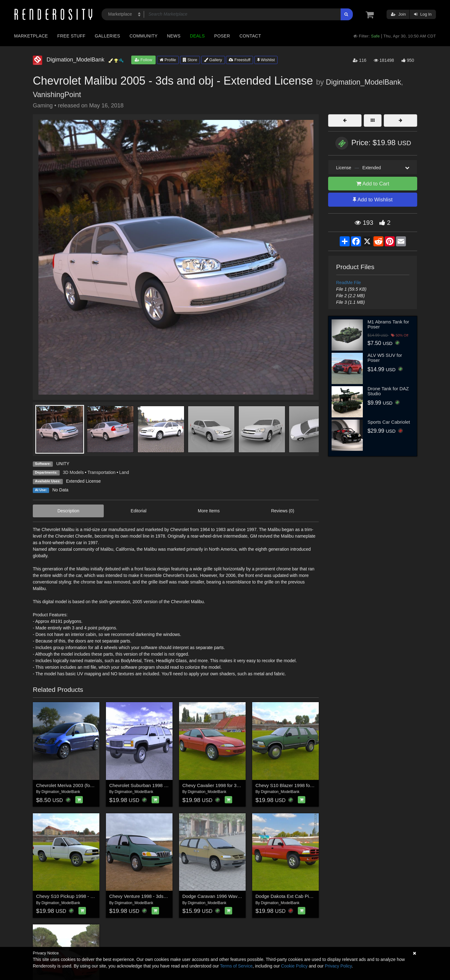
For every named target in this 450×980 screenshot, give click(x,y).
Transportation (102, 472)
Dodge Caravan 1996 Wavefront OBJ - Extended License (242, 896)
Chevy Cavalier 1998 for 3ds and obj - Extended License (241, 785)
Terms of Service (236, 966)
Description (68, 511)
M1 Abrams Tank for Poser (388, 324)
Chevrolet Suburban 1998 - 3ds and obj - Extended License (171, 785)
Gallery (213, 60)
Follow (143, 60)
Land (124, 472)
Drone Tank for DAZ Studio (388, 391)
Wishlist (266, 60)
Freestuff (240, 60)
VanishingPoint (57, 95)
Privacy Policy (338, 966)
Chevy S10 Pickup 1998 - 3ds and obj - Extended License (96, 896)
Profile (168, 60)
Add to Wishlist (373, 200)
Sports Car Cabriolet (389, 422)
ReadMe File (349, 283)
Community (144, 36)
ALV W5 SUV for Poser (385, 358)
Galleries (107, 36)
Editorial (139, 511)
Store (190, 60)
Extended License (83, 481)
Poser (222, 36)
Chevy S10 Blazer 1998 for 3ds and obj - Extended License (317, 785)
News (174, 36)
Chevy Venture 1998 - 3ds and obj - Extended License (165, 896)
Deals (197, 36)
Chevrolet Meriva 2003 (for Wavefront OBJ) (81, 785)
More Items (209, 511)
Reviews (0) (282, 511)
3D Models (73, 472)
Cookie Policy (294, 966)
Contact (250, 36)
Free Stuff (71, 36)
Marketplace (31, 36)
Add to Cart (373, 184)
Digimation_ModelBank (364, 82)
